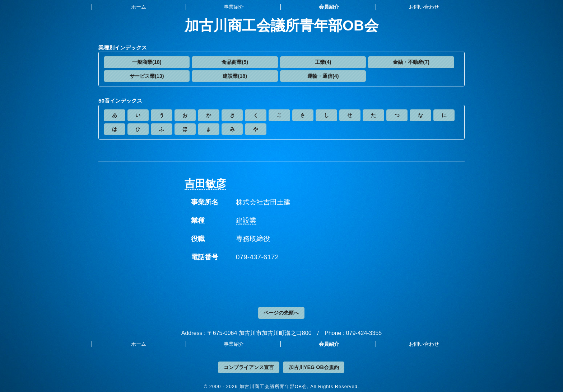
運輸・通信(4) (323, 76)
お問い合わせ (424, 7)
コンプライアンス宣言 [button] (249, 367)
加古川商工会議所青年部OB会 (281, 25)
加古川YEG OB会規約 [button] (314, 367)
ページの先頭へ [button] (281, 313)
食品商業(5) (235, 62)
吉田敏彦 (205, 184)
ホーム (139, 7)
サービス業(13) (147, 76)
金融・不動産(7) (411, 62)
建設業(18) (235, 76)
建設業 (246, 220)
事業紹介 (234, 7)
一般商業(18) (147, 62)
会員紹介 (329, 7)
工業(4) (323, 62)
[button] (147, 62)
